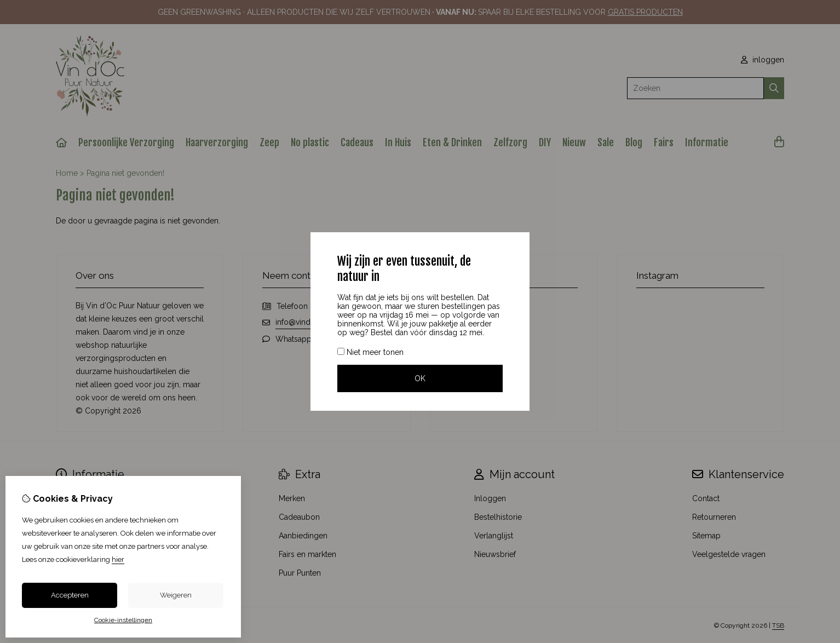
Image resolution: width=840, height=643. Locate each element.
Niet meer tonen (370, 352)
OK (420, 378)
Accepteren (70, 595)
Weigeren (176, 595)
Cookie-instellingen (123, 620)
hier (118, 559)
